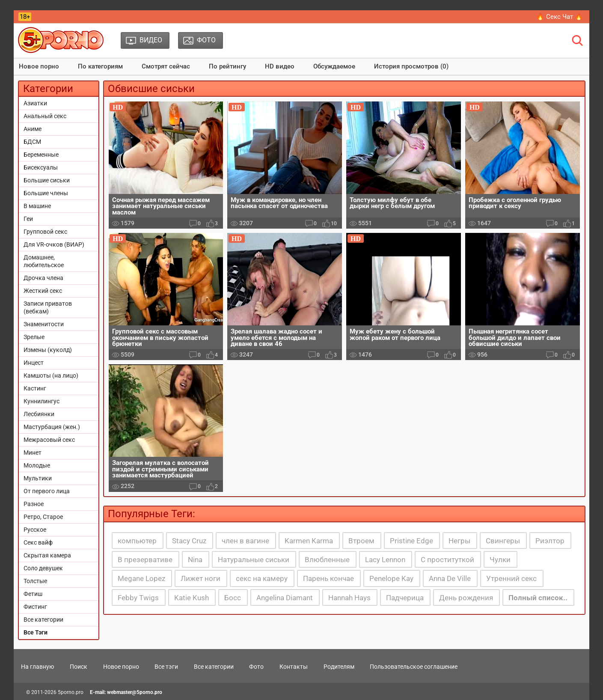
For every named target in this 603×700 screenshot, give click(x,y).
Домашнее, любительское (44, 261)
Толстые (35, 581)
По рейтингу (227, 66)
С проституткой (447, 560)
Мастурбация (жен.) (52, 427)
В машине (37, 206)
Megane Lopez (141, 578)
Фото (256, 667)
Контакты (294, 667)
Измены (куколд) (48, 350)
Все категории (43, 620)
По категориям (100, 66)
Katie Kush (192, 598)
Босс (233, 598)
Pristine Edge (411, 541)
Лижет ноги (201, 578)
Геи (28, 219)
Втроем (361, 541)
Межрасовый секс (49, 440)
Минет (33, 453)
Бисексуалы (41, 167)
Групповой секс (45, 232)
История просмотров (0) (411, 66)
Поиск (79, 667)
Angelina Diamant (285, 598)
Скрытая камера (47, 555)
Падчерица (405, 598)
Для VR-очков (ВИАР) (54, 244)
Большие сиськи (47, 180)
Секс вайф (38, 542)
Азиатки (35, 103)
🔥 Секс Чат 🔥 (560, 17)
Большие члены (46, 193)
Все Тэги (36, 632)
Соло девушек (43, 568)
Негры (459, 541)
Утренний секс (511, 578)
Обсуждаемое (334, 66)
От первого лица (47, 491)
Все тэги (166, 667)
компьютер (137, 541)
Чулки (500, 560)
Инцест (34, 363)
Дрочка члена (43, 278)
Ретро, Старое (43, 517)
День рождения (466, 598)
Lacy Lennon (385, 560)
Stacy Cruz (189, 541)
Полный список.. (538, 598)
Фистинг (35, 607)
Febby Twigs (138, 598)
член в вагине (245, 541)
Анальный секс (45, 116)
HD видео (280, 66)
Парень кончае (328, 578)
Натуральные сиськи (254, 560)
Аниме (33, 129)
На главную (37, 667)
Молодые (37, 465)
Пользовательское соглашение (414, 667)
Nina (195, 560)
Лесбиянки (39, 414)
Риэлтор (550, 541)
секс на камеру (262, 578)
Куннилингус (42, 401)
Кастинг (35, 388)
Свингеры (503, 541)
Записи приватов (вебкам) (48, 307)
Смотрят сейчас (166, 66)
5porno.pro (71, 692)
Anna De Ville (450, 578)
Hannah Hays (349, 598)
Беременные (41, 155)
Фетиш (33, 594)
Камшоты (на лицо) (51, 375)
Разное (34, 504)
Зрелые (34, 337)
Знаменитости (44, 324)
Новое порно (39, 66)
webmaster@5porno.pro (135, 692)
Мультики (38, 478)
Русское (35, 530)
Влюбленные (327, 560)
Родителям (339, 667)
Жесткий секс (43, 291)
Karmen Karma (309, 541)
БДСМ (32, 142)
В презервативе (145, 560)
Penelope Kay (391, 578)
